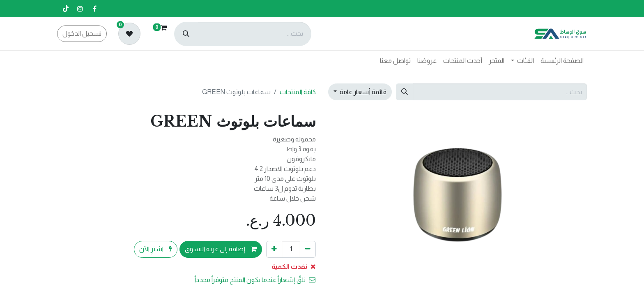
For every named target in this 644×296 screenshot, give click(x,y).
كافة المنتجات (298, 92)
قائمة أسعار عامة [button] (362, 92)
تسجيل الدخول (82, 34)
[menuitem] (562, 61)
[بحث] (186, 34)
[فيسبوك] (94, 9)
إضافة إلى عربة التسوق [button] (221, 249)
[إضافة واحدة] (274, 249)
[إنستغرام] (80, 9)
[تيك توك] (66, 9)
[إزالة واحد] (308, 249)
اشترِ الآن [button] (156, 249)
